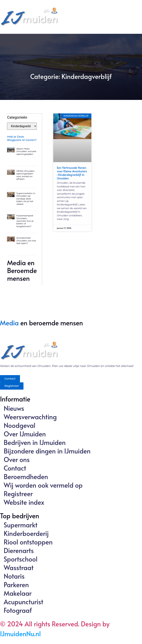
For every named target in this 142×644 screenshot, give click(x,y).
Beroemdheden (26, 476)
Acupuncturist (23, 601)
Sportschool (21, 559)
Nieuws (14, 408)
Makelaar (18, 593)
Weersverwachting (30, 417)
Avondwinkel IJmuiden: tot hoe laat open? (26, 240)
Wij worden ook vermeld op (43, 485)
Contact (15, 468)
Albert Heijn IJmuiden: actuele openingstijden (26, 151)
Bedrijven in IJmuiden (35, 442)
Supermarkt (21, 525)
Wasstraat (19, 567)
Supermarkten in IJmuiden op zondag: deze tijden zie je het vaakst (26, 198)
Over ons (17, 459)
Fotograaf (18, 610)
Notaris (14, 576)
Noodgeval (20, 425)
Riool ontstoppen (28, 542)
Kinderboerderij (26, 533)
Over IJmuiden (25, 434)
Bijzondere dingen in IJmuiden (47, 451)
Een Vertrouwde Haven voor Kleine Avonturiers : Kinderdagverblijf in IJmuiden (72, 173)
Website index (24, 502)
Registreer (18, 493)
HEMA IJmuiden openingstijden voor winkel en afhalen (26, 175)
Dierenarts (19, 550)
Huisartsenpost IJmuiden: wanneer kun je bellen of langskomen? (25, 221)
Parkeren (16, 584)
